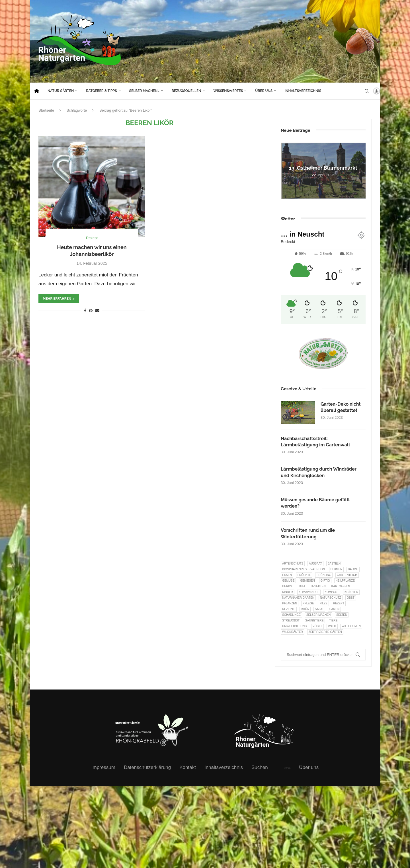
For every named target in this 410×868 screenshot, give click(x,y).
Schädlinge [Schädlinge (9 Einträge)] (291, 615)
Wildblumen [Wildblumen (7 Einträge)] (351, 626)
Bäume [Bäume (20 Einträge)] (353, 569)
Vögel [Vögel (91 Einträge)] (317, 626)
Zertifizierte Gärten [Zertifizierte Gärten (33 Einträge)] (325, 632)
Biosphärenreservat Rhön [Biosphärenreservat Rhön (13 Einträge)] (304, 569)
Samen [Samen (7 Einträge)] (335, 609)
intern (287, 768)
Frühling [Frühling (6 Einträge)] (324, 575)
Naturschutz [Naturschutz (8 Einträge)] (331, 598)
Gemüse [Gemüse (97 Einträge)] (288, 581)
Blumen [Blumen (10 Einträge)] (337, 569)
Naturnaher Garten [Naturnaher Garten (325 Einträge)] (298, 598)
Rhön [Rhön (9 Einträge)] (305, 609)
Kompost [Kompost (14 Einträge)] (332, 592)
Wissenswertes (228, 91)
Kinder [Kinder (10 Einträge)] (288, 592)
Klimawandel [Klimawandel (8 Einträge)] (309, 592)
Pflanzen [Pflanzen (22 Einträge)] (290, 603)
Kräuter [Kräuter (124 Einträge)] (351, 592)
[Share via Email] (97, 311)
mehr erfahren (59, 299)
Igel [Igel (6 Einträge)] (303, 586)
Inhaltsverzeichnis (303, 91)
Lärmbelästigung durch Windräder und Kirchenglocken (319, 472)
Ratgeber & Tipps (101, 91)
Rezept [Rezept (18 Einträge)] (339, 603)
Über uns (264, 91)
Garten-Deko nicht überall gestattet (341, 407)
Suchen (260, 767)
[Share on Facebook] (85, 311)
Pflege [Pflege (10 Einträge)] (308, 603)
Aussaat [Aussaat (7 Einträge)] (315, 564)
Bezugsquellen (186, 91)
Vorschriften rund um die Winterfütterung (308, 533)
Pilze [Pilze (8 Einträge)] (323, 603)
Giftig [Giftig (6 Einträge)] (325, 581)
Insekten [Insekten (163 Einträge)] (319, 586)
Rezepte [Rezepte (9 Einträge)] (289, 609)
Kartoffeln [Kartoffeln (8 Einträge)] (341, 586)
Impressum (103, 767)
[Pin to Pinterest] (91, 311)
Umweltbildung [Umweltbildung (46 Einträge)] (295, 626)
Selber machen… (144, 91)
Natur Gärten (61, 91)
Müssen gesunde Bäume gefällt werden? (315, 503)
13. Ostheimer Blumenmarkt (323, 168)
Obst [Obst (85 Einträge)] (351, 598)
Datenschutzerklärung (147, 767)
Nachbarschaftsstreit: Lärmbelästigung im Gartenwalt (315, 442)
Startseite (46, 110)
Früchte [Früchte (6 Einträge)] (304, 575)
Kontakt (188, 767)
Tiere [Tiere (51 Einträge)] (333, 620)
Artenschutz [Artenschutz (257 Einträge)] (293, 564)
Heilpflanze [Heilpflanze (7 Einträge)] (345, 581)
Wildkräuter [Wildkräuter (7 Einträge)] (293, 632)
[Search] (367, 91)
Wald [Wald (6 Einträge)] (332, 626)
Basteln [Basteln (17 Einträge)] (334, 564)
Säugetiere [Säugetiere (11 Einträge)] (314, 620)
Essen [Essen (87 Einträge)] (287, 575)
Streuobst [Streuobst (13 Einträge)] (291, 620)
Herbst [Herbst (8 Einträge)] (288, 586)
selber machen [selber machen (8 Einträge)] (319, 615)
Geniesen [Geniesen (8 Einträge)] (307, 581)
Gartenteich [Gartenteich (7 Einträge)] (347, 575)
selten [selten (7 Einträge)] (342, 615)
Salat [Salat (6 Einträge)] (319, 609)
